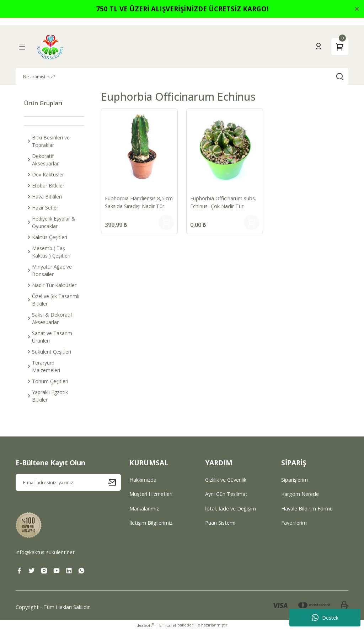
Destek (325, 618)
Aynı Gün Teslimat (226, 494)
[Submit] (114, 482)
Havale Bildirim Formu (307, 509)
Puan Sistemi (220, 523)
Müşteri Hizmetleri (151, 494)
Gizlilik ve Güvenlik (226, 480)
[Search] (182, 76)
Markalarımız (144, 509)
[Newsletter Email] (68, 482)
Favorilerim (294, 523)
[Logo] (50, 47)
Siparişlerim (295, 480)
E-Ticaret (168, 625)
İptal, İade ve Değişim (231, 509)
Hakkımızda (143, 480)
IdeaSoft (145, 625)
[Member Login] (318, 47)
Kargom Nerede (300, 494)
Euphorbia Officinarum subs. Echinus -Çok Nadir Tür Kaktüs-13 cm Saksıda (224, 203)
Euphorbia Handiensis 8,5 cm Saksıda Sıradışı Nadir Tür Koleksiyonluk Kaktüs (135, 203)
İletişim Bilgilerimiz (151, 523)
